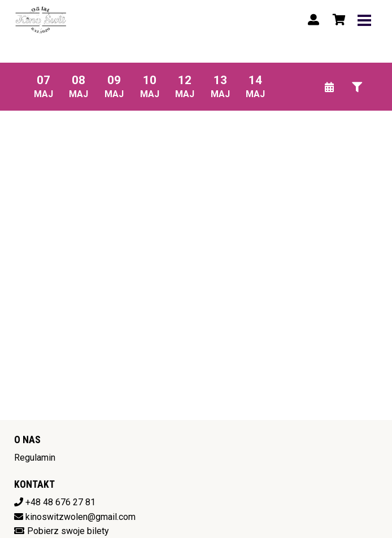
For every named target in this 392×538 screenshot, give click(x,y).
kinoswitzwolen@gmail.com (80, 517)
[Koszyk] (337, 20)
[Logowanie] (313, 20)
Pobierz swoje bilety (68, 531)
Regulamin (35, 458)
